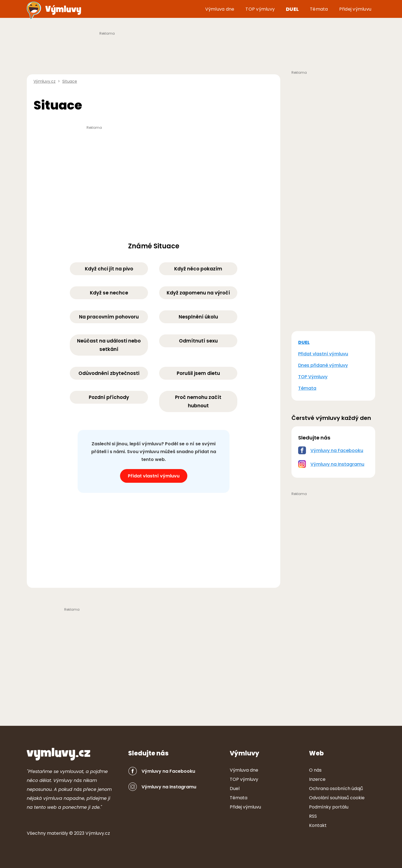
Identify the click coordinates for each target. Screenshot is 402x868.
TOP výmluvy (260, 9)
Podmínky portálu (329, 807)
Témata (319, 9)
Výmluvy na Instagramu (337, 464)
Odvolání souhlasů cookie (337, 798)
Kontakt (318, 825)
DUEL (304, 342)
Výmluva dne (220, 9)
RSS (313, 816)
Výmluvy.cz (98, 833)
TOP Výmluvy (313, 377)
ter (58, 833)
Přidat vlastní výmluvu (154, 476)
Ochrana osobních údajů (336, 789)
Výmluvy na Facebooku (337, 450)
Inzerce (317, 779)
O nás (315, 770)
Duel (292, 9)
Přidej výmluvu (355, 9)
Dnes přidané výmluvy (323, 365)
